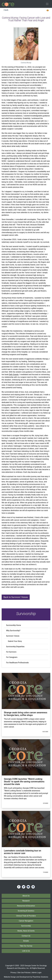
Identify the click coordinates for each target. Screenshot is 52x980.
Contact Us (26, 936)
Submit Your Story (15, 641)
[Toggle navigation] (47, 4)
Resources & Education (26, 906)
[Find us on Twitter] (24, 887)
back (6, 10)
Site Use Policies (24, 973)
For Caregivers (12, 657)
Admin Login (37, 973)
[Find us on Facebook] (19, 887)
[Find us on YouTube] (28, 887)
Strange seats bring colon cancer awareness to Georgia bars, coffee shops (26, 714)
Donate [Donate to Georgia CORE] (26, 941)
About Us (26, 896)
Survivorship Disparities (15, 647)
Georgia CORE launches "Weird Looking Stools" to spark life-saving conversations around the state (24, 782)
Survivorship (26, 926)
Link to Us (26, 951)
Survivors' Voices (13, 636)
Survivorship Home (14, 625)
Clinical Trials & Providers (26, 916)
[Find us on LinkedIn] (33, 887)
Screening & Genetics (26, 911)
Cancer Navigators (26, 921)
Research (26, 901)
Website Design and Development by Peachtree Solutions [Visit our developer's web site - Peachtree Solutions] (26, 977)
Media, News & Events (26, 931)
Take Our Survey (26, 946)
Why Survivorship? (13, 631)
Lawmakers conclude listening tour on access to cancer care (22, 852)
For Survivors (11, 652)
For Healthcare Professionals (17, 663)
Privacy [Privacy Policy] (13, 973)
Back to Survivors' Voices (16, 597)
